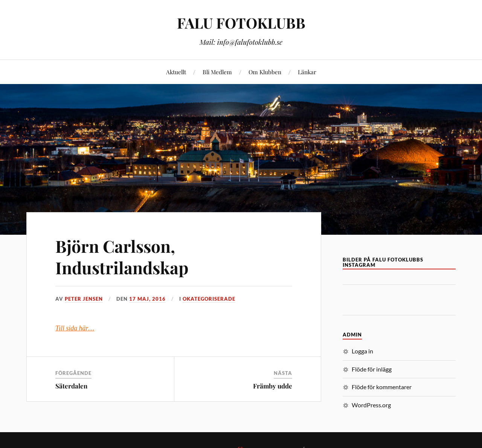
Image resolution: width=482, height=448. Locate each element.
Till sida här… (75, 328)
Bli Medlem (217, 72)
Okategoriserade (209, 299)
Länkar (307, 72)
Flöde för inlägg (372, 369)
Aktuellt (176, 72)
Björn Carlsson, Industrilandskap (122, 257)
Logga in (362, 351)
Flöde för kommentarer (382, 387)
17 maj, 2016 (147, 299)
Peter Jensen (84, 299)
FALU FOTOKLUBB (241, 23)
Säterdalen (71, 386)
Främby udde (273, 386)
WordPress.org (371, 405)
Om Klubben (265, 72)
